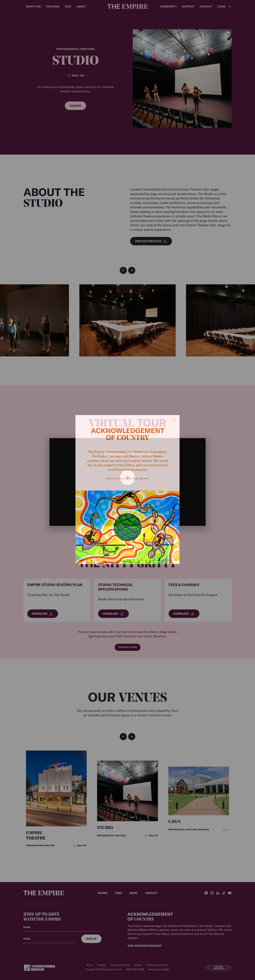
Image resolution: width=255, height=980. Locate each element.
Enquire (75, 106)
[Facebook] (206, 893)
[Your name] (62, 927)
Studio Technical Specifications (116, 587)
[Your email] (50, 939)
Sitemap (138, 965)
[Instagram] (212, 893)
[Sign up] (91, 939)
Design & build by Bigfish (159, 969)
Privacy (90, 965)
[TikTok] (224, 893)
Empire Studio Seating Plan (55, 585)
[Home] (127, 6)
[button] (123, 270)
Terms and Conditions (120, 965)
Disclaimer (102, 965)
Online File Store (128, 647)
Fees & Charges (184, 585)
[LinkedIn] (218, 893)
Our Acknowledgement (145, 946)
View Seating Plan (151, 241)
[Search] (230, 6)
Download (43, 614)
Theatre (36, 836)
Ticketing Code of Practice (157, 965)
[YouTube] (230, 893)
